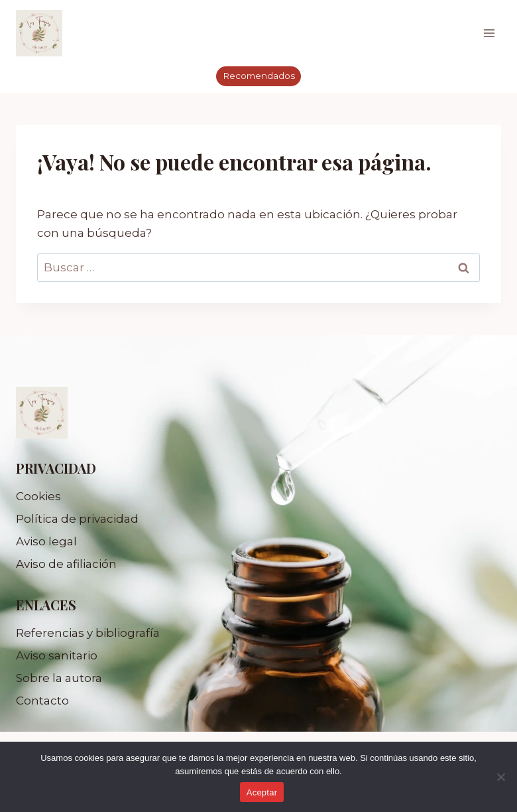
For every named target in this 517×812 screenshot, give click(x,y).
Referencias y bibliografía (88, 633)
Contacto (42, 701)
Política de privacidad (77, 519)
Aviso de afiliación (66, 564)
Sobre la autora (59, 678)
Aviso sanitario (57, 655)
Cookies (38, 496)
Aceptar (262, 792)
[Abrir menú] (489, 33)
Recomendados (259, 76)
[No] (500, 777)
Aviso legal (46, 541)
